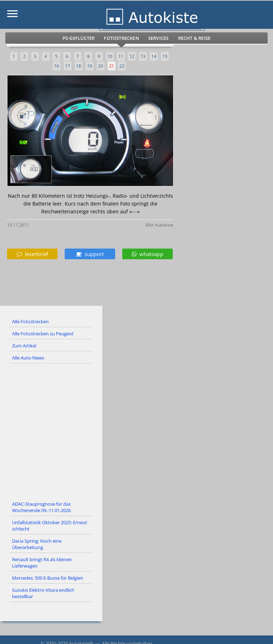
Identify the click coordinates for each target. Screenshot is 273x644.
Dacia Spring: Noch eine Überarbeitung (37, 544)
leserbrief (32, 254)
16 (57, 66)
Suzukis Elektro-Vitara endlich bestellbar (43, 593)
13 (143, 56)
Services (159, 38)
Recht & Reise (194, 38)
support (90, 254)
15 (165, 56)
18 (79, 66)
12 (132, 56)
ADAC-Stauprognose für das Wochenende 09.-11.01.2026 (41, 507)
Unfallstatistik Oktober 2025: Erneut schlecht (50, 526)
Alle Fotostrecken (30, 321)
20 (101, 66)
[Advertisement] (136, 431)
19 (90, 66)
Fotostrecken (121, 38)
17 (68, 66)
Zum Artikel (24, 346)
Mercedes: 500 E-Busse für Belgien (48, 578)
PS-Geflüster (79, 38)
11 (121, 56)
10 (110, 56)
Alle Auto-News (28, 358)
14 (154, 56)
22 (122, 66)
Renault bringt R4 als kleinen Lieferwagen (42, 563)
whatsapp (148, 254)
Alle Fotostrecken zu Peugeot (43, 334)
